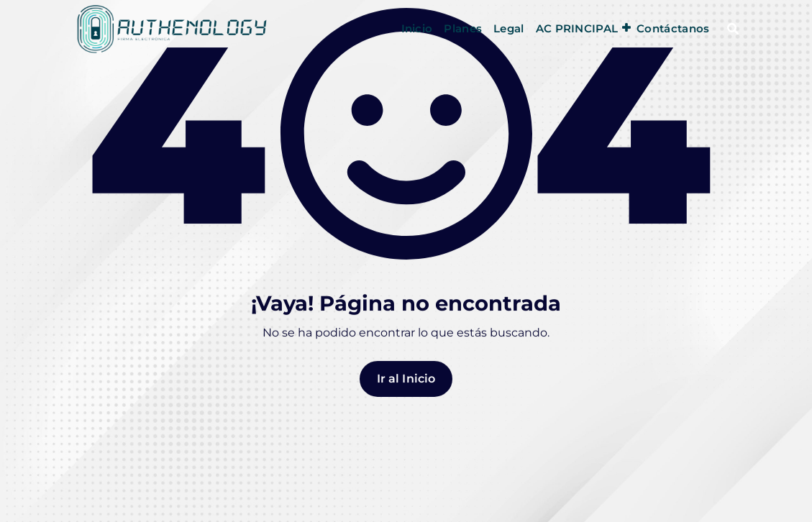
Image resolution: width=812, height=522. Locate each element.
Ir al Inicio (406, 389)
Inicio (417, 28)
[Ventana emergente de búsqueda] (733, 29)
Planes (463, 28)
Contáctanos (673, 28)
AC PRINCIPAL (577, 28)
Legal (509, 28)
